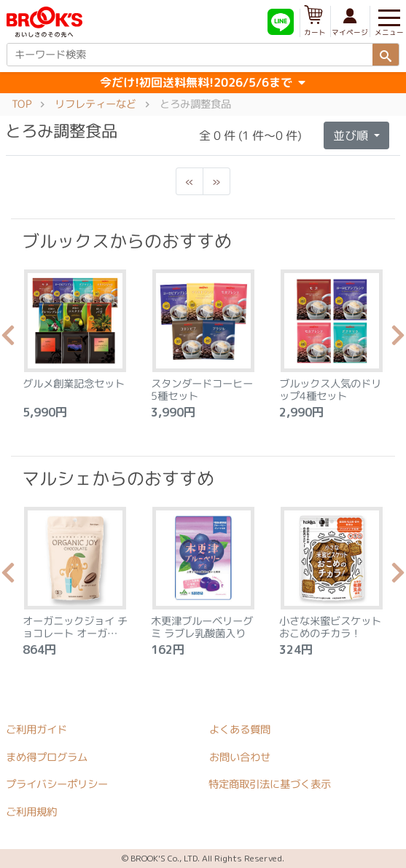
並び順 (352, 135)
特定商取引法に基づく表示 (270, 784)
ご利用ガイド (36, 730)
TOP (22, 104)
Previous (8, 339)
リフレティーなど (95, 104)
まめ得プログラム (47, 757)
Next (398, 339)
